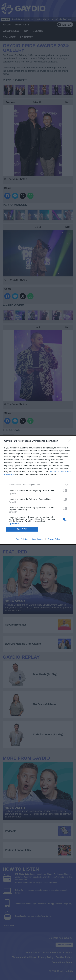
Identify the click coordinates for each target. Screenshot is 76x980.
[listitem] (38, 485)
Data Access (38, 539)
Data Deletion (22, 539)
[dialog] (38, 490)
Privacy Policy (54, 539)
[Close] (70, 441)
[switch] (65, 490)
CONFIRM (22, 529)
